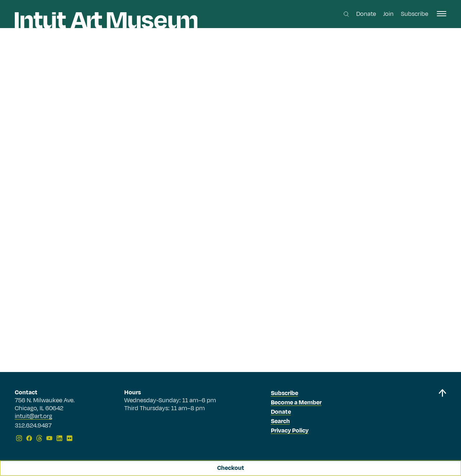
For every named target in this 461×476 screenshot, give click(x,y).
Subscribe (415, 14)
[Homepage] (106, 20)
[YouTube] (49, 438)
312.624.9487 (33, 426)
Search (280, 421)
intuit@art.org (33, 416)
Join (388, 14)
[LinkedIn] (59, 438)
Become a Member (296, 403)
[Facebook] (29, 438)
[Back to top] (442, 416)
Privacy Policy (290, 431)
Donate (366, 14)
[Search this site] (346, 14)
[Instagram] (19, 438)
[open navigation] (442, 14)
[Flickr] (70, 438)
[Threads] (39, 438)
